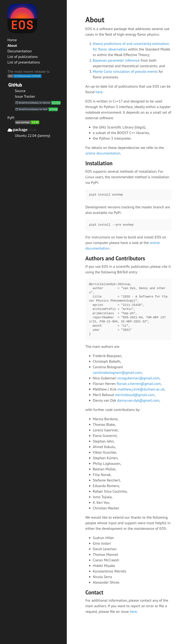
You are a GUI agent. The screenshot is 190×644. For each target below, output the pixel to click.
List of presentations (24, 62)
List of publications (23, 57)
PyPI (11, 118)
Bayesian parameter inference (116, 60)
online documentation (103, 153)
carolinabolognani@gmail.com (117, 373)
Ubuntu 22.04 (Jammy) (32, 136)
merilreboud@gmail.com (135, 395)
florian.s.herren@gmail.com (139, 384)
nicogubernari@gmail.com (139, 378)
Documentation (20, 51)
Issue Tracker (25, 96)
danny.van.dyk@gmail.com (138, 400)
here (99, 92)
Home (12, 40)
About (12, 45)
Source (20, 91)
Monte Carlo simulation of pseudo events (125, 71)
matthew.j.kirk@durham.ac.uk (141, 389)
